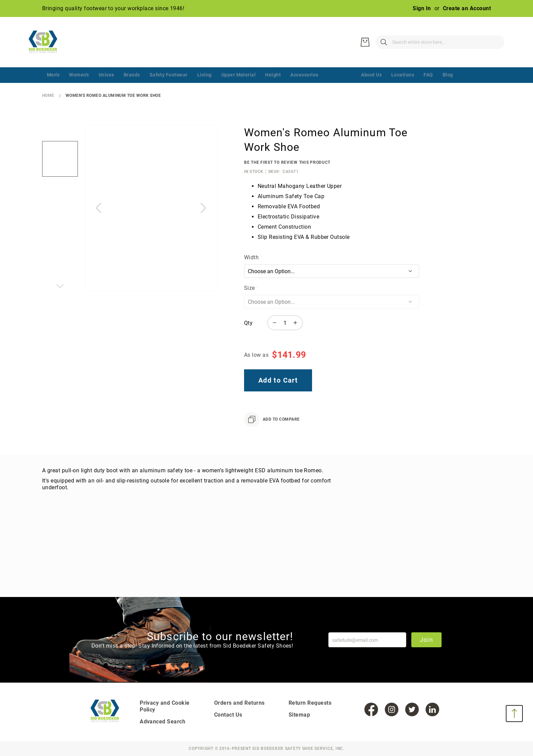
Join (426, 640)
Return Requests (310, 703)
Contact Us (228, 715)
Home (48, 95)
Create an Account (467, 8)
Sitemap (299, 715)
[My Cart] (494, 42)
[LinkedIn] (432, 709)
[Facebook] (371, 709)
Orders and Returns (239, 703)
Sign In (422, 8)
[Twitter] (412, 709)
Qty (248, 323)
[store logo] (47, 42)
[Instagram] (392, 709)
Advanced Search (162, 722)
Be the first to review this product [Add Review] (287, 162)
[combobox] (406, 42)
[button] (60, 198)
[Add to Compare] (272, 419)
